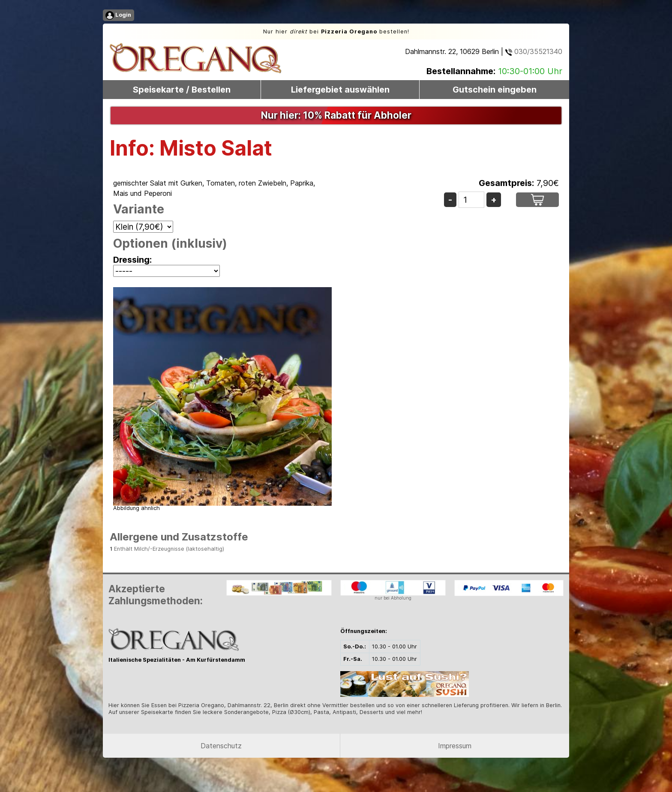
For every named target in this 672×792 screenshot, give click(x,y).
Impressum (455, 746)
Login (118, 15)
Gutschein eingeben (495, 90)
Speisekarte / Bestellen (182, 90)
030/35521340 (534, 51)
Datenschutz (221, 746)
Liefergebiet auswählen (340, 90)
